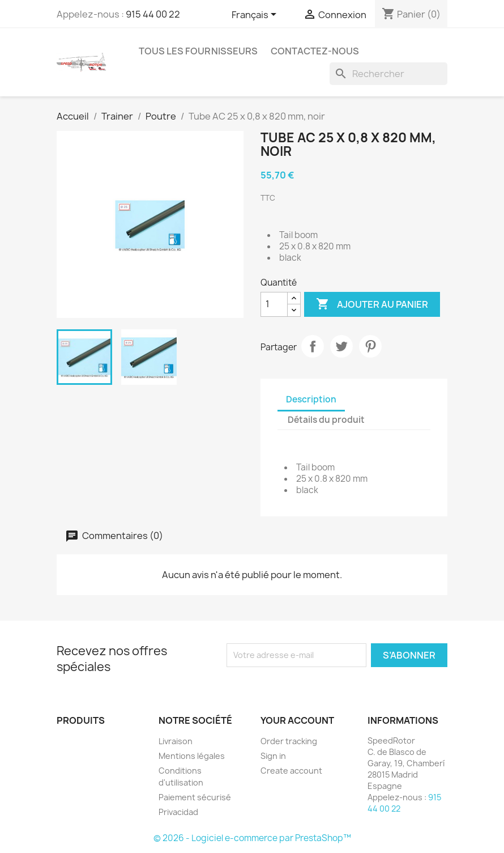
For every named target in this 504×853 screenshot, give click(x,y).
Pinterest (370, 346)
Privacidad (178, 812)
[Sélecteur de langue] (256, 15)
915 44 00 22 (153, 14)
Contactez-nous (315, 51)
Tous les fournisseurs (198, 51)
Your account (297, 720)
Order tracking (289, 741)
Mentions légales (192, 756)
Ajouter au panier (372, 304)
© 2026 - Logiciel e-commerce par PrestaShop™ (252, 838)
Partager (313, 346)
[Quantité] (274, 304)
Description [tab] (311, 399)
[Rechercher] (388, 74)
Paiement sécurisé (195, 797)
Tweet (341, 346)
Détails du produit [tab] (326, 420)
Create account (291, 771)
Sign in (273, 756)
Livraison (176, 741)
